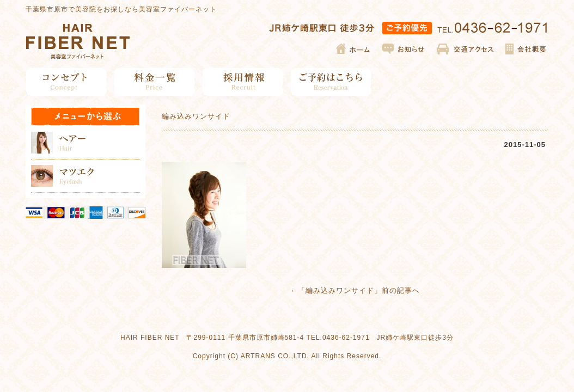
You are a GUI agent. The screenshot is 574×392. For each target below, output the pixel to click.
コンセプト (67, 82)
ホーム (354, 49)
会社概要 (525, 49)
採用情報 (243, 82)
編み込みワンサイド (340, 290)
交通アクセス (465, 49)
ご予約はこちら (331, 82)
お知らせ (404, 49)
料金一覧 (155, 82)
